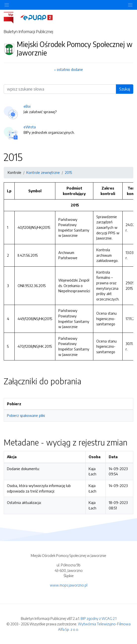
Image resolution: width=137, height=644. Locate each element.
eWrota (30, 127)
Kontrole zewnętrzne (43, 172)
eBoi (27, 106)
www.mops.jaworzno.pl (69, 585)
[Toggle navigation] (130, 5)
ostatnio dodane (70, 69)
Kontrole (15, 172)
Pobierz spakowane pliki (26, 415)
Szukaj (125, 89)
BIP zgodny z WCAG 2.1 (99, 618)
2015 (68, 172)
